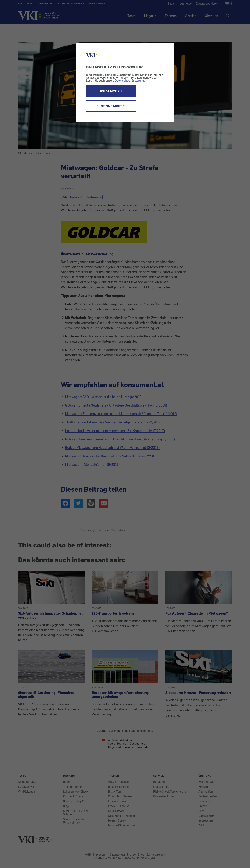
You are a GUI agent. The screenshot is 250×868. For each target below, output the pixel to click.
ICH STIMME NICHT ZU (111, 106)
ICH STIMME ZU (111, 91)
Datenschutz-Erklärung (129, 80)
